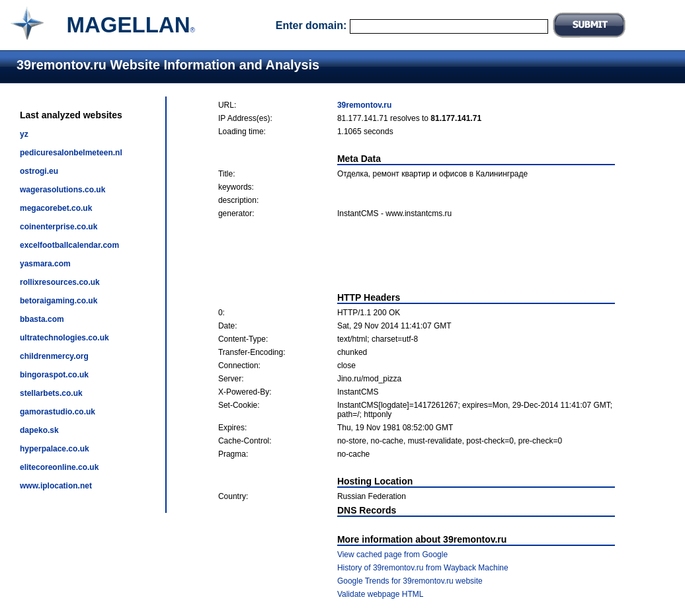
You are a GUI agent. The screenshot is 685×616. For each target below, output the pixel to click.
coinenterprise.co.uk (59, 227)
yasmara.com (45, 264)
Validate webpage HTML (381, 594)
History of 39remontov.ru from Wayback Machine (423, 568)
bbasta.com (42, 319)
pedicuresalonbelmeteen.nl (71, 153)
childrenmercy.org (54, 356)
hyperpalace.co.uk (55, 449)
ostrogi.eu (39, 171)
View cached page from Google (392, 555)
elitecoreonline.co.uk (59, 467)
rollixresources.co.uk (60, 282)
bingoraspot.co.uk (54, 375)
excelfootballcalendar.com (69, 245)
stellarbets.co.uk (51, 393)
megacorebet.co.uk (56, 208)
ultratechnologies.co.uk (64, 338)
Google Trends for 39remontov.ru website (410, 581)
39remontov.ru (364, 105)
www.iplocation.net (56, 486)
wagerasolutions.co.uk (62, 190)
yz (24, 134)
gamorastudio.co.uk (58, 412)
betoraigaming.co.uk (59, 301)
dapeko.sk (39, 430)
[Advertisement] (417, 255)
